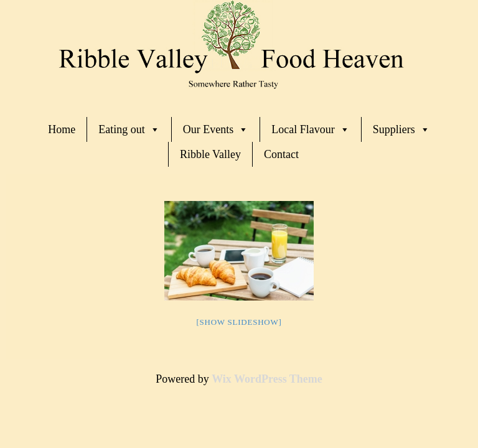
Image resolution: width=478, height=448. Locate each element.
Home (62, 129)
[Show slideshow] (239, 322)
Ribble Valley (210, 154)
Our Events (216, 129)
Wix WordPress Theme (267, 379)
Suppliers (401, 129)
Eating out (129, 129)
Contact (281, 154)
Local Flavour (310, 129)
